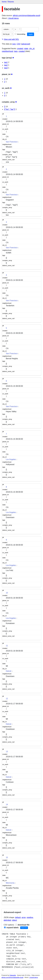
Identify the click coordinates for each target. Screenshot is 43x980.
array (24, 917)
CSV (19, 44)
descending (20, 34)
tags (16, 51)
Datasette (13, 975)
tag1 (6, 62)
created (20, 49)
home (4, 2)
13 (7, 752)
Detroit (9, 671)
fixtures (11, 2)
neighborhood (7, 51)
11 (7, 646)
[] (5, 107)
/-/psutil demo (13, 18)
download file (22, 925)
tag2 (6, 65)
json (14, 44)
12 (7, 699)
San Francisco (12, 142)
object (15, 920)
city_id (32, 49)
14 (7, 805)
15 (7, 857)
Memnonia (10, 883)
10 (7, 593)
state (26, 49)
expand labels (11, 928)
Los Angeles (11, 459)
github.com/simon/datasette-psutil (26, 15)
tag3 (6, 68)
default (18, 917)
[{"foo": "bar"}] (10, 109)
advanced (26, 44)
